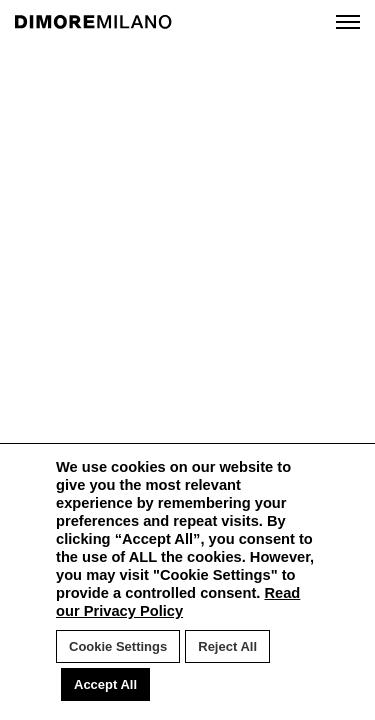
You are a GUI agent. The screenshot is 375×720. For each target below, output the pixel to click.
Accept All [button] (105, 684)
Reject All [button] (227, 646)
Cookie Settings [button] (118, 646)
